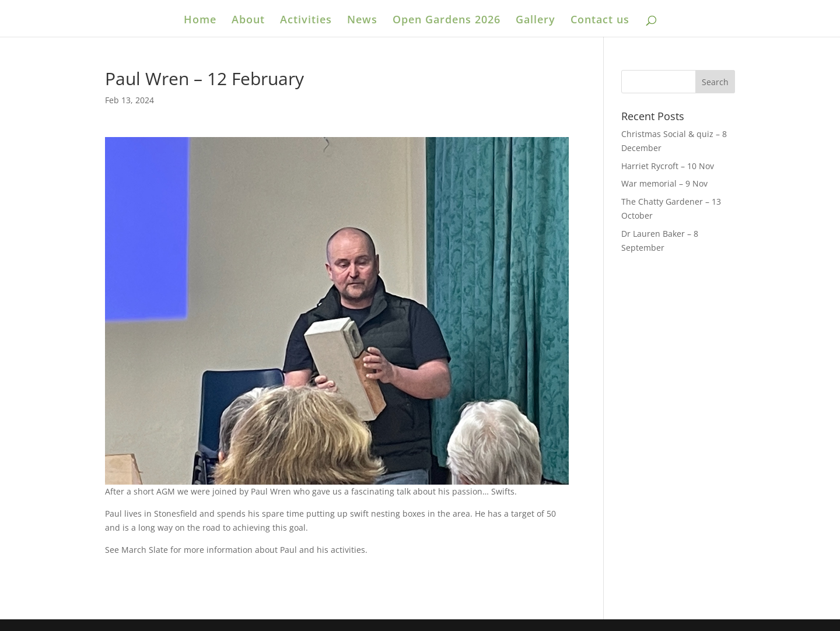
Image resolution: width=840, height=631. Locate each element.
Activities (306, 21)
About (248, 21)
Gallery (535, 21)
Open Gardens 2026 (447, 21)
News (362, 21)
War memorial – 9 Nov (664, 183)
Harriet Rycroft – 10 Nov (668, 166)
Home (200, 21)
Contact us (600, 21)
